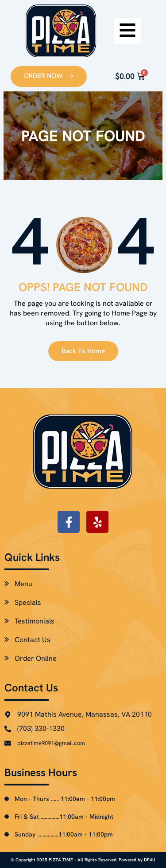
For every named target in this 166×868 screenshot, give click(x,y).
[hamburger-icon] (127, 31)
